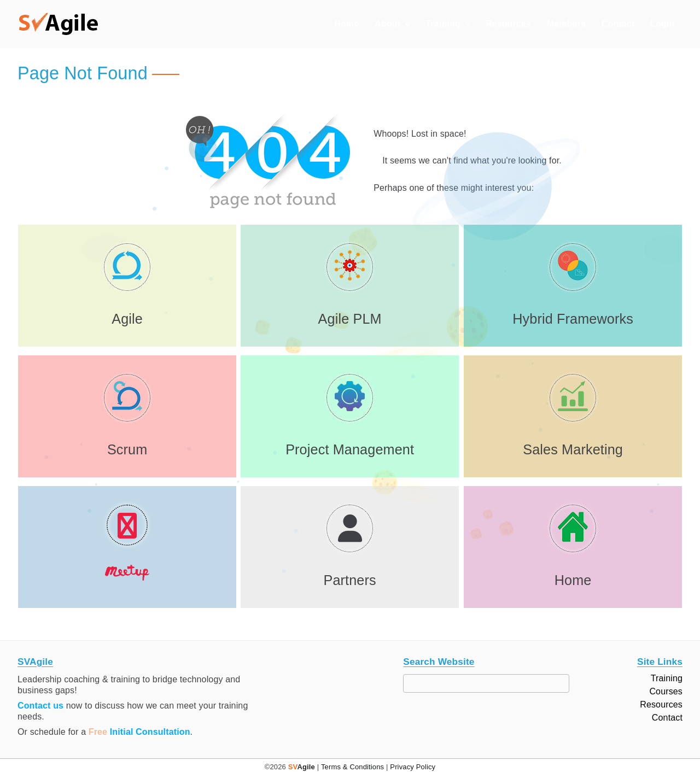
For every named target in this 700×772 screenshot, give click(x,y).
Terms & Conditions (352, 767)
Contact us (40, 706)
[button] (59, 24)
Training (443, 24)
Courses (666, 692)
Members (566, 24)
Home (346, 24)
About (387, 24)
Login (662, 24)
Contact (618, 24)
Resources (508, 24)
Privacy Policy (413, 767)
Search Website (439, 662)
